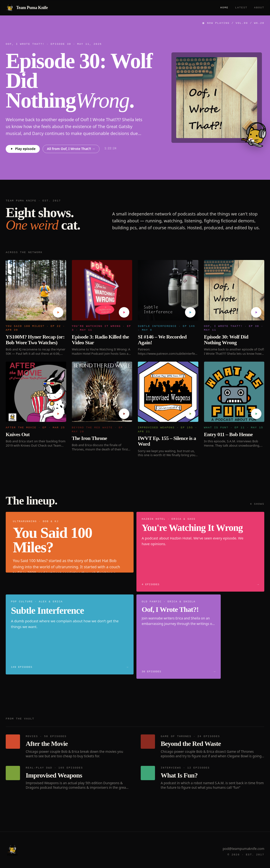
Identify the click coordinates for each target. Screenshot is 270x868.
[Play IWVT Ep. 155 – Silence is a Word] (190, 414)
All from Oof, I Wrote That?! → (71, 149)
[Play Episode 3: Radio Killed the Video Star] (124, 312)
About (259, 7)
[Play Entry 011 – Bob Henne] (256, 414)
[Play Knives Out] (58, 414)
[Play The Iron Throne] (124, 414)
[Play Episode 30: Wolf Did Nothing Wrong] (256, 312)
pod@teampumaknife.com (243, 849)
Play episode (23, 149)
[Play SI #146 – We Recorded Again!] (190, 312)
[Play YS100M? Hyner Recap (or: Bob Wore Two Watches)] (58, 312)
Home (224, 7)
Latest (241, 7)
